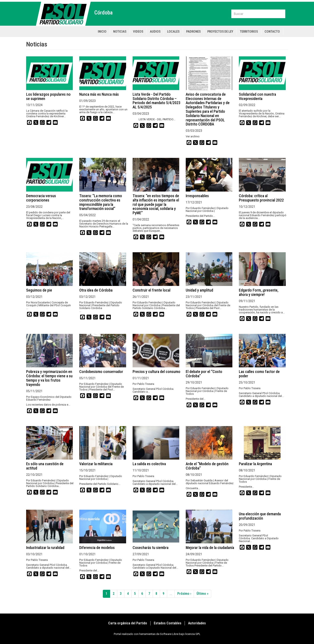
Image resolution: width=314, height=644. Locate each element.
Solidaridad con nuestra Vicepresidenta (257, 96)
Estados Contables (168, 623)
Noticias (120, 32)
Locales (173, 32)
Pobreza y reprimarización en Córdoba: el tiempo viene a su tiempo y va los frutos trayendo (49, 378)
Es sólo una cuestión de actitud (45, 466)
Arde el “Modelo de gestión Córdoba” (207, 466)
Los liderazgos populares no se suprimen (48, 96)
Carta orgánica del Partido (128, 623)
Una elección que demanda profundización (260, 516)
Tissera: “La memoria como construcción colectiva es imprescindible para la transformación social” (101, 202)
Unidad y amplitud (199, 290)
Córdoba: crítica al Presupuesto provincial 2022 (261, 198)
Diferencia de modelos (97, 548)
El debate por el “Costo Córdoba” (204, 374)
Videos (138, 32)
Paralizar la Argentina (255, 464)
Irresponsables (197, 196)
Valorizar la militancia (96, 464)
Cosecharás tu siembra (151, 548)
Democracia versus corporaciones (41, 198)
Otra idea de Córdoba (96, 290)
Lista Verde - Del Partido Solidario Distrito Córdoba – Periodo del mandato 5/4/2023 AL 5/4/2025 (156, 101)
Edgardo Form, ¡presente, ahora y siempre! (259, 292)
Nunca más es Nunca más (99, 94)
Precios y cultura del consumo (156, 372)
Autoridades (197, 623)
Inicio (102, 32)
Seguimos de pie (39, 290)
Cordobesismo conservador (101, 372)
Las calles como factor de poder (259, 374)
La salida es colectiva (149, 464)
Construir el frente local (151, 290)
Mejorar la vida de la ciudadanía (210, 548)
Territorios (249, 32)
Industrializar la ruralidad (45, 548)
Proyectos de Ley (220, 32)
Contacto (272, 32)
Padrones (193, 32)
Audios (155, 32)
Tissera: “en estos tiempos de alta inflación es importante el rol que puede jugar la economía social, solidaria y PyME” (156, 204)
